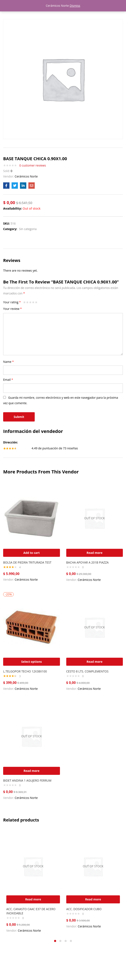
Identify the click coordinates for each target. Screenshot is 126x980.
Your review (12, 309)
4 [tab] (71, 941)
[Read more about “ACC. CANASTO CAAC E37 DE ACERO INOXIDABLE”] (33, 899)
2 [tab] (60, 941)
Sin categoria (28, 229)
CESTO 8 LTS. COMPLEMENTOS (87, 671)
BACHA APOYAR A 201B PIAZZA (88, 562)
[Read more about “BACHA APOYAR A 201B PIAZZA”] (95, 553)
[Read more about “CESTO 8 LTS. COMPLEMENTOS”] (95, 662)
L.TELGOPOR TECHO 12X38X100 (25, 671)
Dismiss (75, 6)
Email (8, 380)
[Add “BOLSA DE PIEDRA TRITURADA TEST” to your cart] (32, 553)
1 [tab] (55, 941)
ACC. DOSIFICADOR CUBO (84, 909)
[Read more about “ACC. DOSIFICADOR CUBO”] (93, 899)
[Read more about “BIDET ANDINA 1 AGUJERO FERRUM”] (32, 771)
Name (9, 362)
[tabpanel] (33, 883)
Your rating (12, 302)
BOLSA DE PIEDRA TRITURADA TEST (27, 562)
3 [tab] (66, 941)
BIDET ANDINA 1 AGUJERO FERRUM (27, 780)
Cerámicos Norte (26, 176)
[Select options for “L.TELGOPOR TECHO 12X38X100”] (32, 662)
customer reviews (33, 165)
